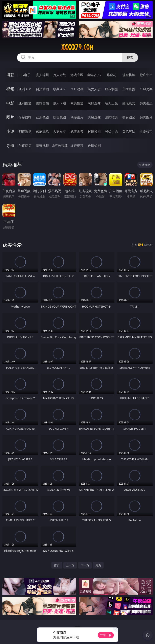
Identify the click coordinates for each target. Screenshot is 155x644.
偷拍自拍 (42, 103)
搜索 (130, 58)
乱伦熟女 (129, 103)
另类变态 (146, 103)
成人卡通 (60, 103)
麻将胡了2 (94, 75)
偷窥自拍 (25, 117)
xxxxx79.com (77, 47)
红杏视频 (77, 146)
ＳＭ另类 (146, 89)
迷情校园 (94, 131)
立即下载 (106, 635)
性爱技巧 (146, 131)
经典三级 (111, 103)
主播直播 (129, 89)
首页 (57, 565)
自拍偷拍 (42, 89)
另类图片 (146, 117)
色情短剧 (94, 146)
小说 (10, 131)
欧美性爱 (77, 103)
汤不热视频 (60, 146)
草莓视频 (42, 146)
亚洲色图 (42, 117)
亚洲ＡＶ (25, 89)
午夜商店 (25, 146)
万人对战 (60, 75)
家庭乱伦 (42, 131)
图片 (10, 117)
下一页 (85, 565)
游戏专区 (77, 75)
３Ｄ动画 (77, 89)
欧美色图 (60, 117)
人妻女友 (60, 131)
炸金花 (111, 75)
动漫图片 (77, 117)
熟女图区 (129, 117)
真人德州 (42, 75)
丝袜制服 (111, 89)
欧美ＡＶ (60, 89)
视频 (10, 89)
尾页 (98, 565)
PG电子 (25, 75)
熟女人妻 (94, 89)
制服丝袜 (94, 103)
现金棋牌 (129, 75)
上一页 (70, 565)
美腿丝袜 (94, 117)
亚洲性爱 (25, 103)
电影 (10, 103)
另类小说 (111, 131)
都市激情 (25, 131)
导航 (10, 145)
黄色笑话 (129, 131)
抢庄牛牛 (146, 75)
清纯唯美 (111, 117)
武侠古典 (77, 131)
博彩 (10, 75)
